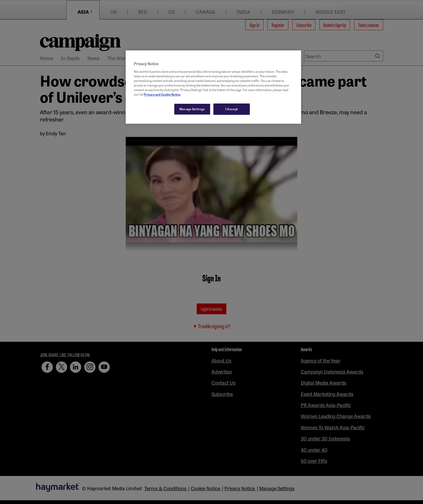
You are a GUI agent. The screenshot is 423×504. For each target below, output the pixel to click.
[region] (213, 87)
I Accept (232, 109)
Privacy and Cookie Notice (162, 94)
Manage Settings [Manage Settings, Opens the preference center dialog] (192, 109)
